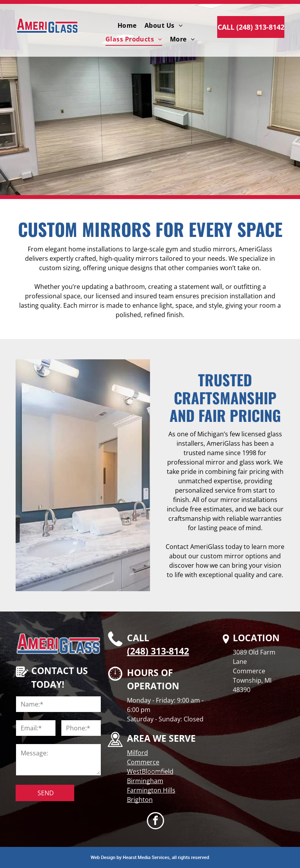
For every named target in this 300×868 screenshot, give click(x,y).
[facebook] (155, 822)
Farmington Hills (151, 790)
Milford (137, 753)
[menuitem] (127, 25)
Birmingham (145, 781)
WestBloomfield (150, 771)
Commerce (143, 762)
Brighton (140, 800)
